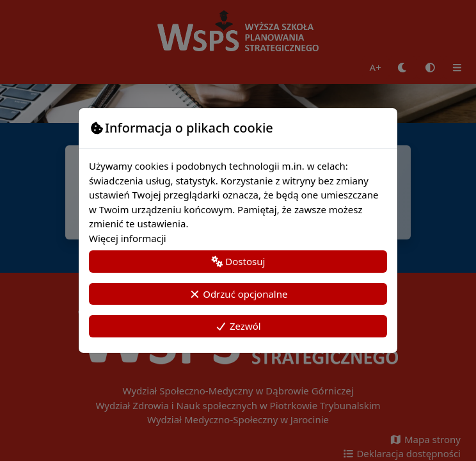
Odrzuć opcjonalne (238, 294)
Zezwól (238, 326)
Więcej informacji (128, 238)
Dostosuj (238, 261)
